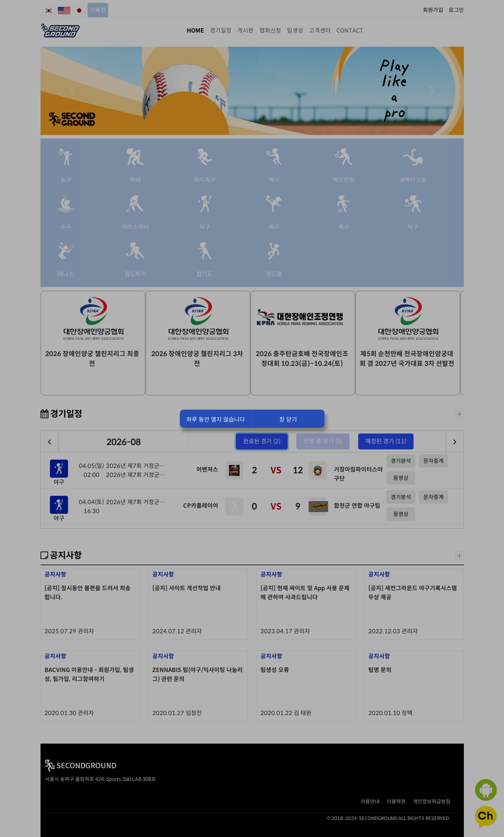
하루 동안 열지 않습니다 (216, 420)
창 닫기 (288, 420)
